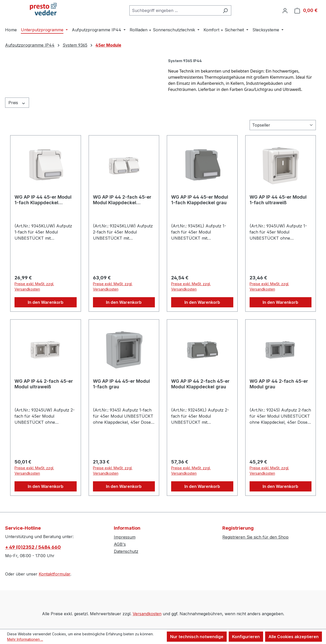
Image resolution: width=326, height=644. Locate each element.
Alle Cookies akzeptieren (294, 637)
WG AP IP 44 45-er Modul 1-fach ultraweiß (278, 200)
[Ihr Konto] (285, 10)
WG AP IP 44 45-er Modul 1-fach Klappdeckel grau (200, 200)
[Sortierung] (283, 125)
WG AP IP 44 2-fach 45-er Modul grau (279, 384)
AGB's (120, 544)
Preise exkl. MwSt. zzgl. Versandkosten (34, 286)
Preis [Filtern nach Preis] (17, 103)
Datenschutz (126, 551)
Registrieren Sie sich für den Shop (255, 537)
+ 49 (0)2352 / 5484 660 (33, 547)
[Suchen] (225, 10)
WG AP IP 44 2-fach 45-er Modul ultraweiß (44, 384)
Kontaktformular (55, 574)
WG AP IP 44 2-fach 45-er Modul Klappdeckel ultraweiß (122, 200)
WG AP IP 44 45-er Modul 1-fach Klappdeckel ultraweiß (43, 200)
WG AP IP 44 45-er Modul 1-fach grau (121, 384)
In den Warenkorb (46, 302)
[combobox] (174, 10)
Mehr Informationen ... (25, 639)
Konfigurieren (246, 637)
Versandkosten (147, 614)
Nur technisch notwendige (197, 637)
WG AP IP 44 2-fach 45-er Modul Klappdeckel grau (200, 384)
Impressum (125, 537)
